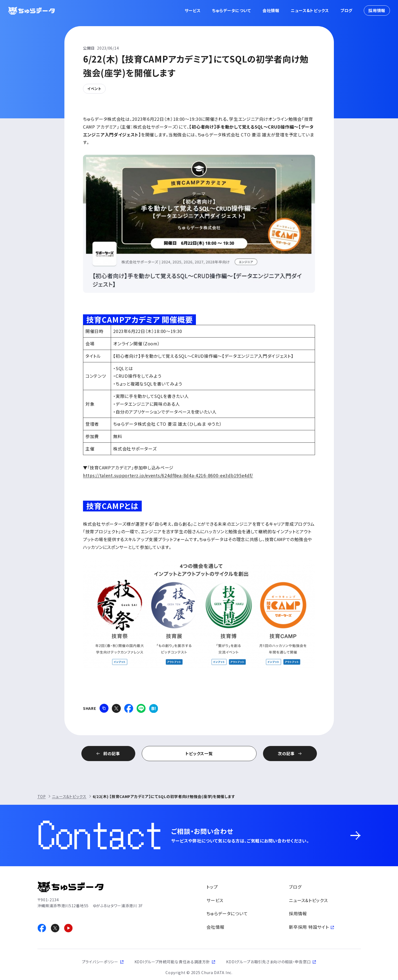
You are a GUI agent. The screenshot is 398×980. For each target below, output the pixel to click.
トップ (212, 887)
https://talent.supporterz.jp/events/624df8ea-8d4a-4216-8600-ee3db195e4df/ (168, 475)
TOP (42, 796)
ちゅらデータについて (232, 10)
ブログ (346, 10)
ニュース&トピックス (310, 10)
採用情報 (377, 10)
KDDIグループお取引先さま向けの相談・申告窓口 (268, 962)
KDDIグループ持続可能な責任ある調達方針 (172, 962)
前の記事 (112, 753)
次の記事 (286, 753)
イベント (94, 89)
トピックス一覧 (199, 753)
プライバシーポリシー (100, 962)
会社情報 (271, 10)
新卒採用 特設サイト (309, 927)
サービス (193, 10)
